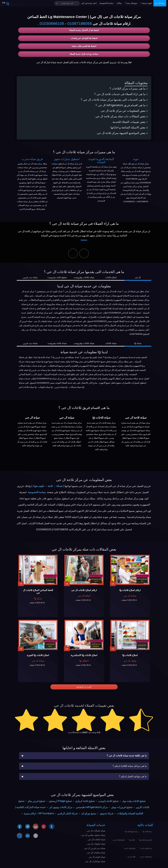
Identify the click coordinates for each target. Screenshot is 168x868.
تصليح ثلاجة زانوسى (108, 801)
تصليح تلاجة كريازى (85, 801)
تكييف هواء (39, 486)
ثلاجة (50, 486)
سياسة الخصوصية (106, 3)
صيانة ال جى (160, 3)
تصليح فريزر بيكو (36, 801)
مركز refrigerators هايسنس (92, 807)
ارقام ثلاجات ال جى (130, 848)
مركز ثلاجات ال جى (146, 848)
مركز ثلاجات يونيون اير (61, 807)
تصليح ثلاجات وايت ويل (134, 801)
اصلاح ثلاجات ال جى (119, 840)
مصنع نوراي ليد (89, 813)
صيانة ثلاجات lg (147, 832)
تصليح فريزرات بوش (122, 807)
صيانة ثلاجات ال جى (146, 857)
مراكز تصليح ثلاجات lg (132, 832)
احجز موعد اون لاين (89, 3)
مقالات (119, 3)
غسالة (59, 486)
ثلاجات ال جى (131, 857)
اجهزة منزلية (147, 3)
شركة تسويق (107, 813)
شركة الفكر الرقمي (67, 813)
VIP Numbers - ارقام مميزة (39, 813)
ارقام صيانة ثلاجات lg (146, 840)
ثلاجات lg (132, 840)
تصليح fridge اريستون (60, 801)
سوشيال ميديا (132, 3)
